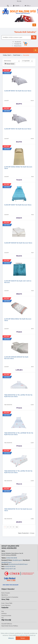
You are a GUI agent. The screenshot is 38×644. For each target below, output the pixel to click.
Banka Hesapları (6, 593)
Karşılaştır (17, 44)
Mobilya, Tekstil (7, 55)
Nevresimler (26, 55)
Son (17, 527)
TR (18, 1)
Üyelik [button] (17, 6)
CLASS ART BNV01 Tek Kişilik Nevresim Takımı (18, 91)
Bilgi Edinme (5, 595)
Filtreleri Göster (9, 64)
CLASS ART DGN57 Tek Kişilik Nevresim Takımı (18, 205)
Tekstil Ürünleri (17, 55)
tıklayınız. (11, 638)
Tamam (23, 638)
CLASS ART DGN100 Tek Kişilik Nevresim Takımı (18, 243)
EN (20, 1)
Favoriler (17, 42)
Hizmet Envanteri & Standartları (10, 597)
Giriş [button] (28, 6)
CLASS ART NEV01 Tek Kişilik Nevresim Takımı (18, 129)
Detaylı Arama (17, 46)
